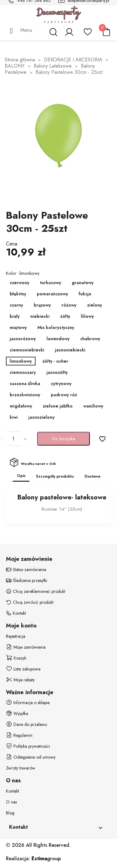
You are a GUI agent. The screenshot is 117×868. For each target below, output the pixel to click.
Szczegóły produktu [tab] (55, 476)
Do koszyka (64, 439)
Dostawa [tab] (92, 476)
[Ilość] (13, 439)
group (46, 858)
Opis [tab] (21, 476)
